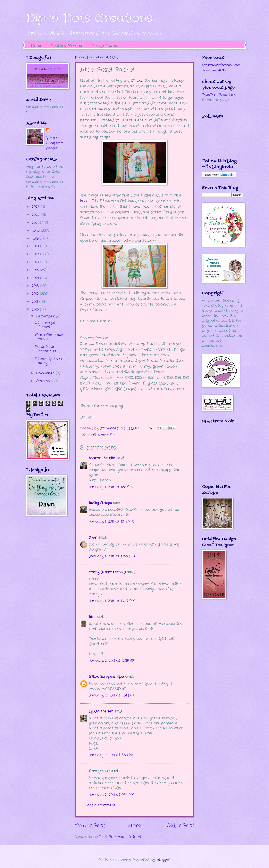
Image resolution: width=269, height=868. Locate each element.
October (44, 381)
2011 (35, 302)
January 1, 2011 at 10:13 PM (112, 522)
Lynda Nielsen (101, 711)
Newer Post (90, 826)
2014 (36, 278)
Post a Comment (100, 805)
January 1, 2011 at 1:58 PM (111, 487)
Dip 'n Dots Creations (89, 19)
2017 (36, 254)
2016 (36, 262)
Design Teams (105, 46)
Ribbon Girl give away (49, 361)
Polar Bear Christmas (45, 349)
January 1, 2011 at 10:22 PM (112, 556)
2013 (36, 286)
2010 (36, 310)
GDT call (135, 81)
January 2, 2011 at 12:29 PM (112, 661)
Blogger (163, 859)
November (46, 373)
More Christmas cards (50, 337)
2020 (36, 230)
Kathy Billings (100, 503)
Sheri (93, 538)
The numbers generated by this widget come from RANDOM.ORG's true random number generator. (218, 457)
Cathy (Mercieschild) (107, 572)
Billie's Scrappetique (106, 677)
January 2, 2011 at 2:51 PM (111, 695)
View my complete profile (55, 143)
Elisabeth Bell (105, 435)
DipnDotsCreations (219, 95)
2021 (36, 223)
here (84, 201)
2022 (36, 215)
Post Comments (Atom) (120, 837)
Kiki (92, 617)
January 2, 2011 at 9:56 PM (112, 795)
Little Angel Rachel (45, 325)
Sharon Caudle (102, 458)
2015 (36, 270)
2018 (36, 246)
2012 (36, 294)
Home (37, 46)
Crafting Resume (67, 46)
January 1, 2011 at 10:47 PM (112, 601)
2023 (36, 207)
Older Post (180, 826)
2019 (36, 238)
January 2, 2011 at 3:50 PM (112, 755)
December (46, 316)
